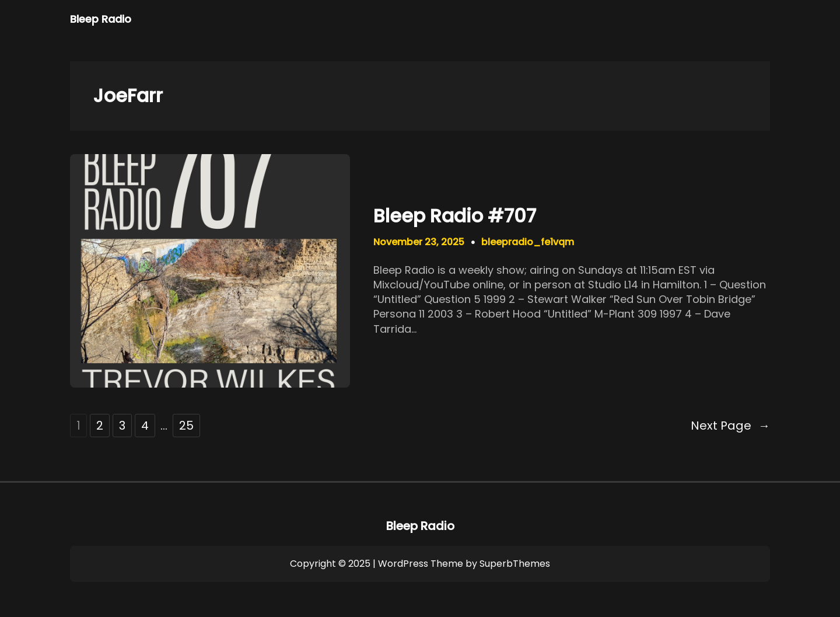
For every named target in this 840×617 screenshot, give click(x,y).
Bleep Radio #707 (455, 216)
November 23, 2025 (419, 242)
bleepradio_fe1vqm (528, 242)
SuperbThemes (515, 564)
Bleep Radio (101, 19)
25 (186, 426)
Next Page (730, 426)
